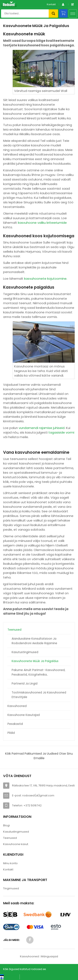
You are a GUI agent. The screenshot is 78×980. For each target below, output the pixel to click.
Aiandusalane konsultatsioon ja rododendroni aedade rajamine (34, 641)
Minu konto (10, 863)
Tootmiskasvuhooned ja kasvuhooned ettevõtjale (39, 695)
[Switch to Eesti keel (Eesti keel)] (8, 976)
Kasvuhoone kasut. (16, 844)
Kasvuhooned (17, 706)
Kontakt (51, 4)
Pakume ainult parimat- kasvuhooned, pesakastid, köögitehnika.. (38, 672)
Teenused (14, 630)
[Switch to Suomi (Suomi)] (6, 978)
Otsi (53, 14)
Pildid (11, 733)
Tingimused (11, 888)
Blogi (6, 825)
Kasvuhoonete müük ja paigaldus (35, 661)
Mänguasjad (50, 956)
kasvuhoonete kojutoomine (45, 279)
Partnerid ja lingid (25, 684)
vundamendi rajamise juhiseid (42, 428)
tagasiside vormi (61, 432)
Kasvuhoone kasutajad (24, 715)
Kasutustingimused (25, 652)
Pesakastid (15, 724)
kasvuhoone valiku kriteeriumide (42, 223)
